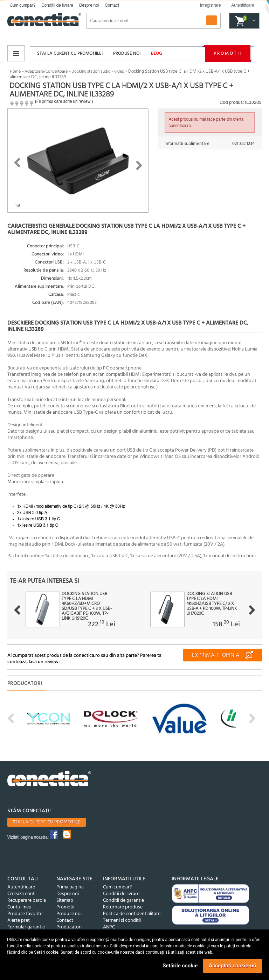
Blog (157, 54)
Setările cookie (180, 966)
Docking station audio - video (98, 72)
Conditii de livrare (57, 5)
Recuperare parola (27, 901)
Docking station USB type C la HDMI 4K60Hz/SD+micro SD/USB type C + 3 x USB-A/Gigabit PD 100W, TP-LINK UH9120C (87, 606)
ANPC (109, 927)
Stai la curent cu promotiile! (70, 54)
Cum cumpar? (23, 5)
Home (15, 72)
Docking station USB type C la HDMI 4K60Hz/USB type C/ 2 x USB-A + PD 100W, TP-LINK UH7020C (212, 604)
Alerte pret (19, 921)
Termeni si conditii (122, 921)
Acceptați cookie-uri (233, 966)
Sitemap (65, 901)
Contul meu (19, 907)
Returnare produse (123, 907)
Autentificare (21, 887)
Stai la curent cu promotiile (47, 822)
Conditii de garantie (123, 901)
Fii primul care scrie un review (64, 101)
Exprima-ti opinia (216, 655)
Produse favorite (25, 914)
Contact (112, 5)
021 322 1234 (243, 144)
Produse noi (127, 54)
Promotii (228, 54)
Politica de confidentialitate (132, 914)
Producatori (69, 927)
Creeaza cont (21, 894)
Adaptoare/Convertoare (46, 72)
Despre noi (89, 5)
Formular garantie (26, 927)
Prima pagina (70, 887)
